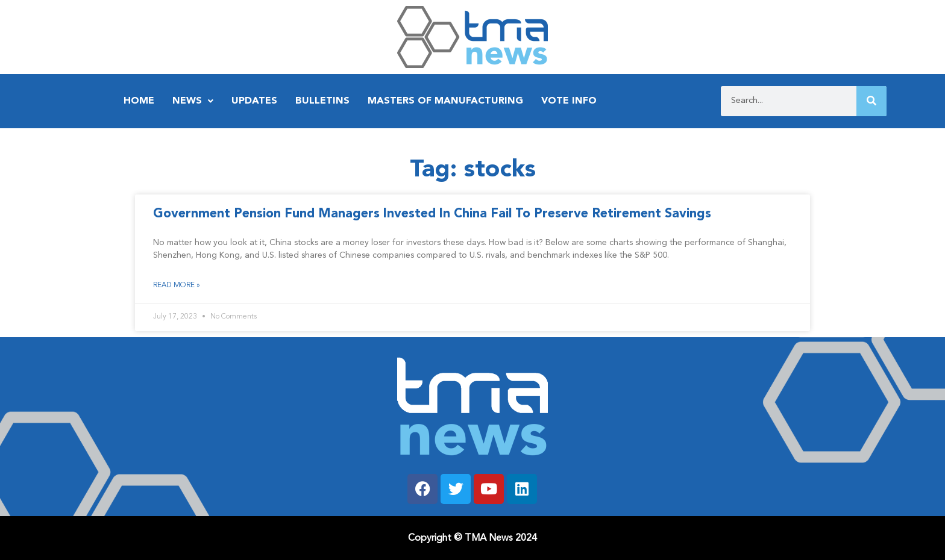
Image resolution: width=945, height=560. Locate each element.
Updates (254, 101)
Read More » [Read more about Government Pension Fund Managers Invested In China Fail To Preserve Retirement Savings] (177, 285)
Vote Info (569, 101)
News (193, 101)
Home (139, 101)
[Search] (871, 101)
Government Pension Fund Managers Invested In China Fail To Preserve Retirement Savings (432, 214)
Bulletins (322, 101)
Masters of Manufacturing (445, 101)
